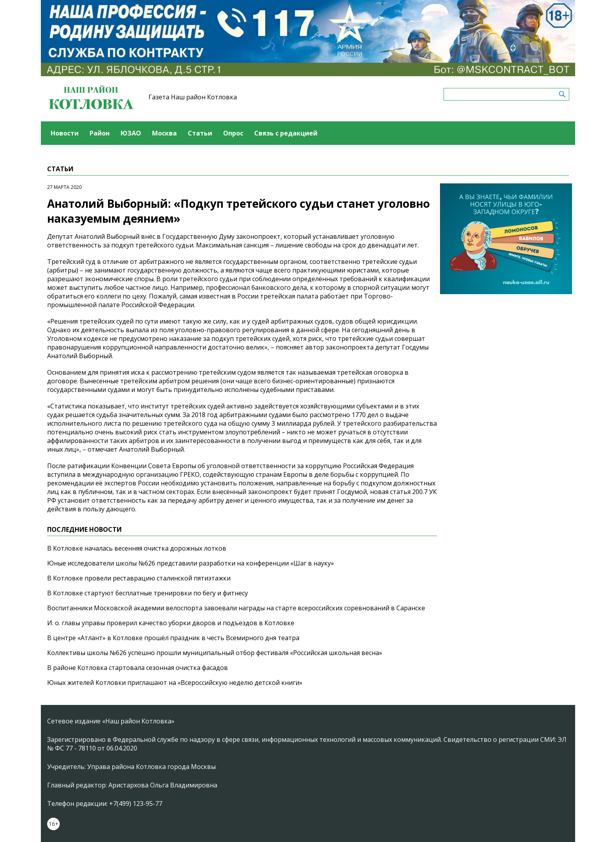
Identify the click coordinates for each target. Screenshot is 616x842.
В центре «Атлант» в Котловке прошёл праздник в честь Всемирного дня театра (173, 638)
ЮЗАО (131, 133)
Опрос (233, 133)
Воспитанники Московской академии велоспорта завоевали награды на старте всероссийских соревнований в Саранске (236, 608)
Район (100, 133)
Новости (65, 133)
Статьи (200, 133)
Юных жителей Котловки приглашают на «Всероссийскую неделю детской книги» (175, 683)
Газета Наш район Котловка (193, 97)
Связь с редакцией (286, 133)
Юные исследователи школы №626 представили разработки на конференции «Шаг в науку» (191, 563)
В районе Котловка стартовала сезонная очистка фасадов (137, 668)
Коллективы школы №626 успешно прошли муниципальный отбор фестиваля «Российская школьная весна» (215, 653)
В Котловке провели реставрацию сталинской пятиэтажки (139, 578)
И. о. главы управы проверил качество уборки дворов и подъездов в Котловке (171, 623)
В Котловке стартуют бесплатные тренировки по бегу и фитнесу (148, 593)
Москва (164, 133)
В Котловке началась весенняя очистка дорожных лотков (137, 548)
